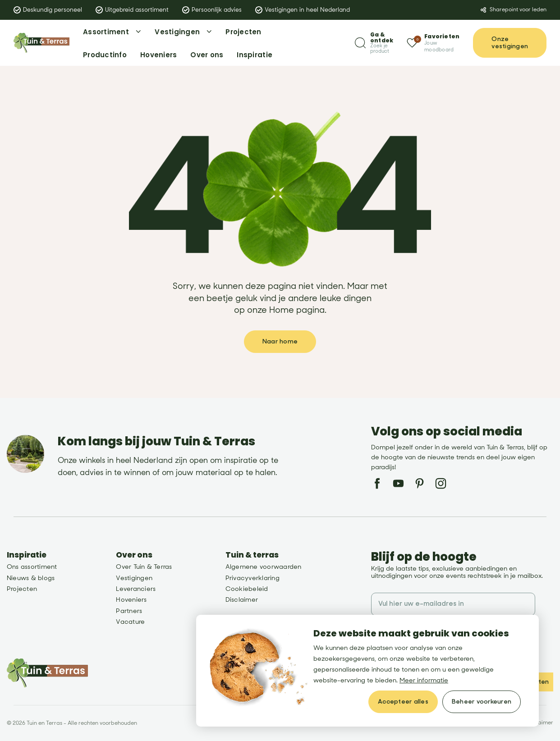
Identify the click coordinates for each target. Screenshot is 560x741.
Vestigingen (134, 578)
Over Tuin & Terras (144, 567)
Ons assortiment (32, 567)
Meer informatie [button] (424, 680)
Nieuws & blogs (31, 578)
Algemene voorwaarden (264, 567)
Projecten (22, 589)
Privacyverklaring (252, 578)
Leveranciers (136, 589)
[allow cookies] (403, 702)
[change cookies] (482, 702)
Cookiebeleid (247, 589)
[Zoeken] (374, 43)
